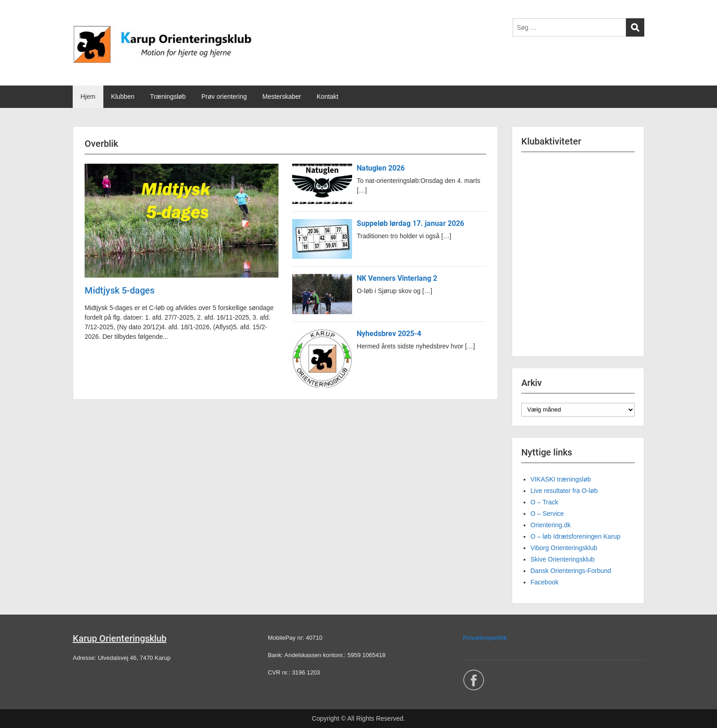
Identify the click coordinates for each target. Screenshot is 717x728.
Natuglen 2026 (381, 168)
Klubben (123, 96)
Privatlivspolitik (485, 638)
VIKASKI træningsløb (561, 479)
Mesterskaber (282, 96)
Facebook (544, 582)
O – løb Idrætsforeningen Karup (575, 536)
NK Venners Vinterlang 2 (397, 278)
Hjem (88, 96)
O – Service (547, 514)
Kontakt (328, 96)
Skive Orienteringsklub (562, 559)
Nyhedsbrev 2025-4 (389, 334)
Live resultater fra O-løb (564, 491)
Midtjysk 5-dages (120, 290)
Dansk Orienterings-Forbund (571, 571)
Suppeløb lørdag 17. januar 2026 (410, 223)
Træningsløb (168, 96)
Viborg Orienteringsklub (564, 548)
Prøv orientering (224, 96)
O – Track (544, 502)
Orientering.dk (551, 525)
